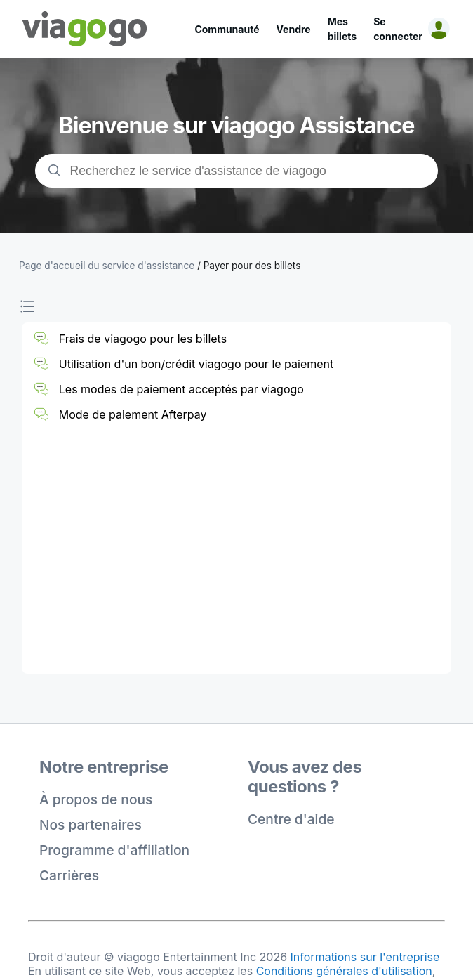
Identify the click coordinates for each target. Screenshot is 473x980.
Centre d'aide (291, 819)
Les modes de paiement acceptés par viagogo (181, 389)
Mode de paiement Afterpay (133, 414)
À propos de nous (96, 799)
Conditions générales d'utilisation (344, 971)
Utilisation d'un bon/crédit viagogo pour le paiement (196, 364)
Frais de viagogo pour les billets (143, 339)
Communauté (227, 29)
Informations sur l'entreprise (365, 957)
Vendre (294, 29)
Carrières (69, 875)
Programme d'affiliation (114, 850)
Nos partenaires (91, 825)
